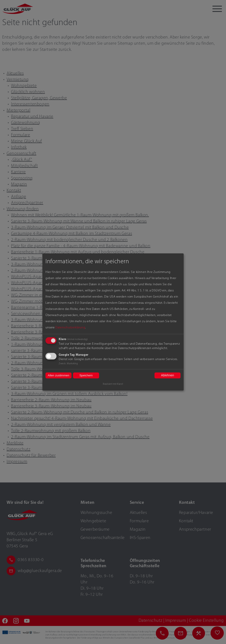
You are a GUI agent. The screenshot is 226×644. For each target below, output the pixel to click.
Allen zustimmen (58, 375)
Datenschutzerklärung (70, 328)
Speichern (86, 375)
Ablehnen (167, 375)
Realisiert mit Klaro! (113, 384)
